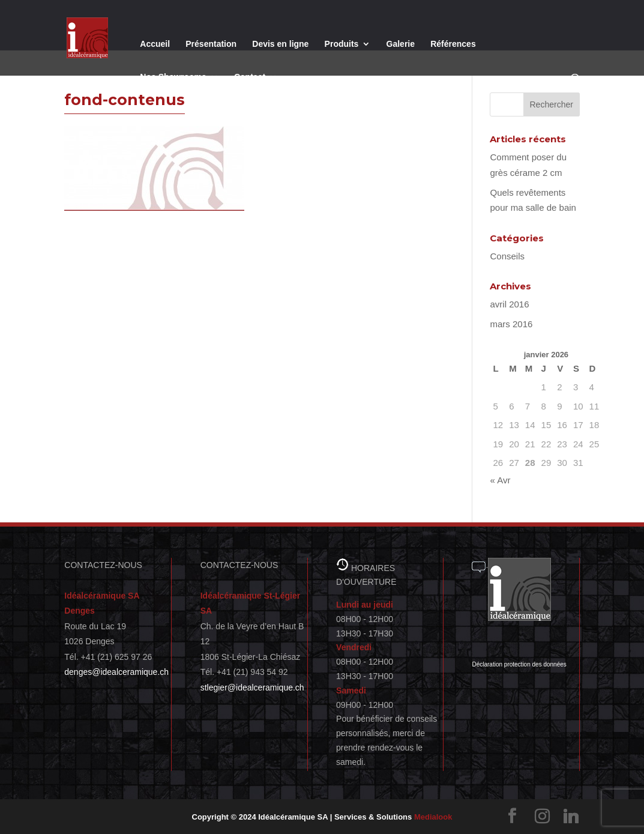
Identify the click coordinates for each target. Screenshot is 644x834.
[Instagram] (543, 816)
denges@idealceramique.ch (116, 672)
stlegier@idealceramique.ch (252, 687)
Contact (250, 77)
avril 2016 (509, 304)
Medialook (433, 817)
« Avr (500, 480)
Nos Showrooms (173, 77)
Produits (342, 44)
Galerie (401, 44)
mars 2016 (511, 324)
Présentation (211, 44)
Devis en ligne (280, 44)
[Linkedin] (571, 816)
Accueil (155, 44)
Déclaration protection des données (519, 664)
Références (453, 44)
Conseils (507, 256)
